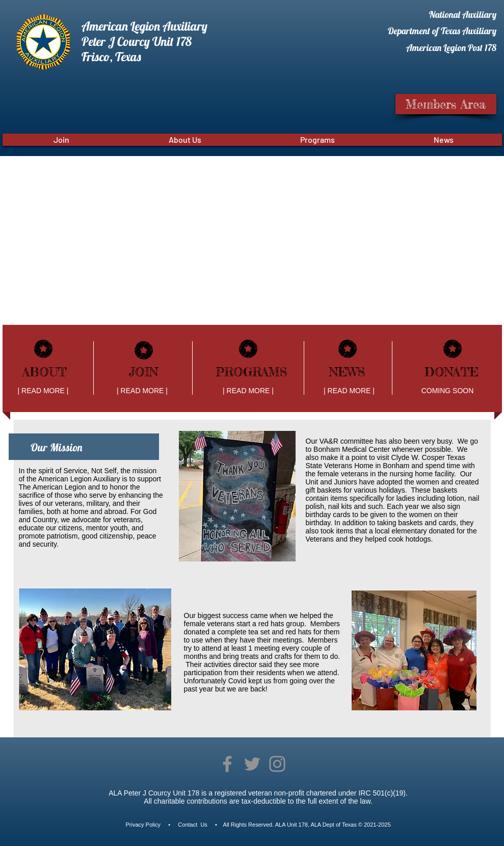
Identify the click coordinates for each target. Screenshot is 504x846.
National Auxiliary (463, 15)
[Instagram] (277, 764)
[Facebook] (227, 764)
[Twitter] (252, 764)
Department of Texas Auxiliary (442, 31)
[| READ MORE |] (43, 391)
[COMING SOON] (448, 391)
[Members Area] (446, 104)
